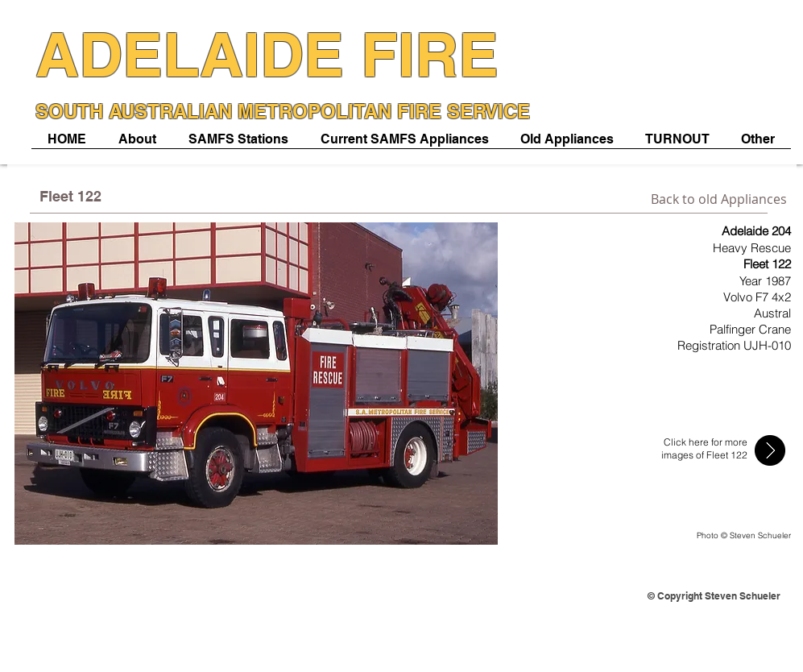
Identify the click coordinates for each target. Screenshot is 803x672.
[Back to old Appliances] (719, 199)
